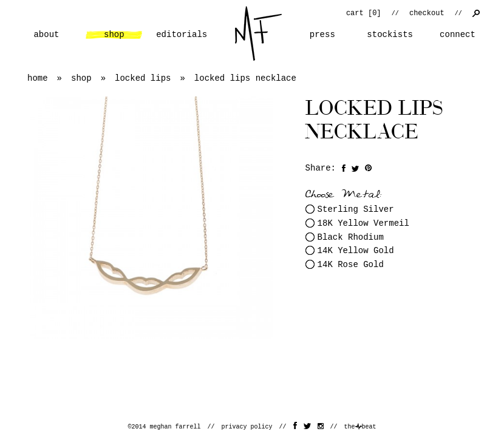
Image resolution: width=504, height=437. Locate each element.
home (258, 33)
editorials (182, 35)
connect (458, 35)
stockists (390, 35)
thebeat (360, 427)
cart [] (364, 13)
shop (114, 35)
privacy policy (247, 427)
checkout (427, 13)
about (46, 35)
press (322, 35)
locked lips (143, 78)
